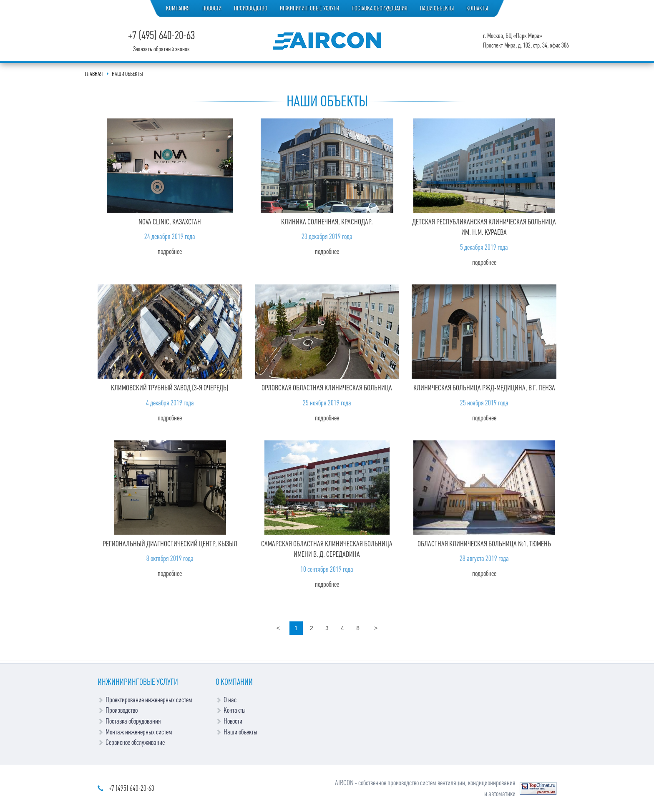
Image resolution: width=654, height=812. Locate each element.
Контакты (477, 8)
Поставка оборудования (380, 8)
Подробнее (170, 251)
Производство (251, 8)
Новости (212, 8)
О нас (230, 700)
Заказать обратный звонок (161, 49)
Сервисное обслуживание (135, 742)
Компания (178, 8)
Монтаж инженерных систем (139, 732)
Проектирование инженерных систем (149, 700)
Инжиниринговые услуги (309, 8)
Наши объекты (437, 8)
